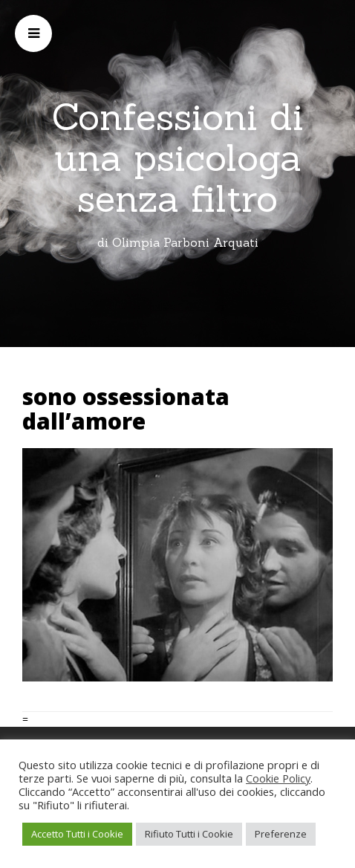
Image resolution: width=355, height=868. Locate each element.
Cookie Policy (278, 778)
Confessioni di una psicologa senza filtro (178, 158)
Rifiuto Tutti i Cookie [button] (189, 834)
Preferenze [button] (281, 834)
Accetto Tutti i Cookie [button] (77, 834)
